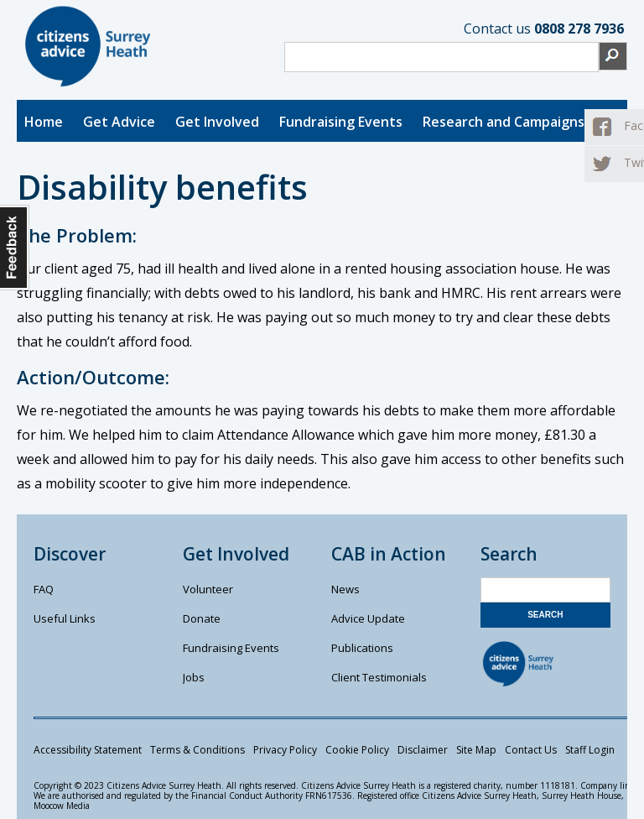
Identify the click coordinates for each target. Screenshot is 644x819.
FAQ (44, 589)
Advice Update (368, 618)
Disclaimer (423, 750)
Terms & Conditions (197, 750)
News (345, 589)
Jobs (194, 677)
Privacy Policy (285, 750)
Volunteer (208, 589)
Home (44, 122)
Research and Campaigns (504, 122)
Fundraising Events (341, 122)
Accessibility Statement (88, 750)
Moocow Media (62, 806)
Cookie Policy (357, 750)
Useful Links (65, 618)
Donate (202, 618)
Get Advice (119, 122)
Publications (362, 648)
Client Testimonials (379, 677)
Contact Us (531, 750)
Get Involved (217, 122)
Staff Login (590, 750)
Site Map (476, 750)
